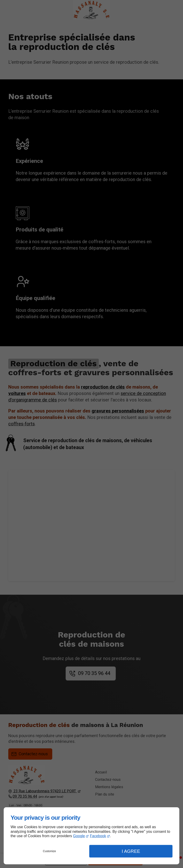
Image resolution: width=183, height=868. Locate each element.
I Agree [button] (131, 851)
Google (79, 836)
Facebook (98, 836)
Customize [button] (49, 851)
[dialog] (91, 836)
